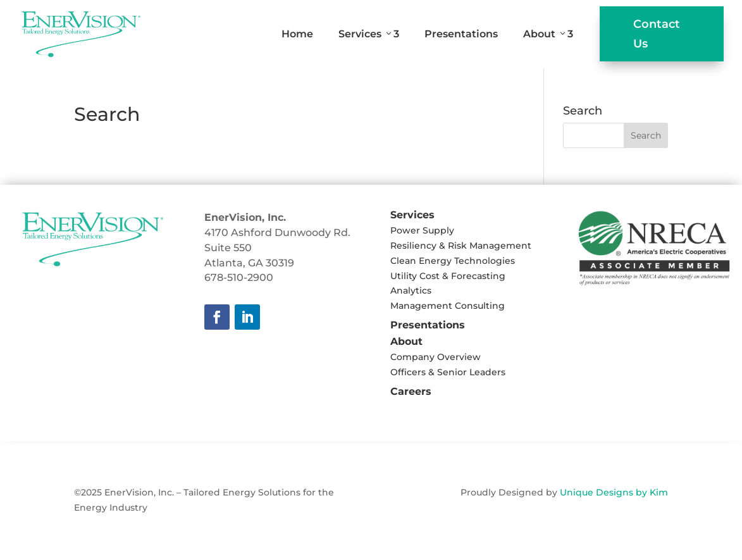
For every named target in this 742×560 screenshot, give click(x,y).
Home (297, 34)
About (548, 34)
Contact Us (657, 34)
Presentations (461, 34)
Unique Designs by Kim (614, 492)
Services (369, 34)
